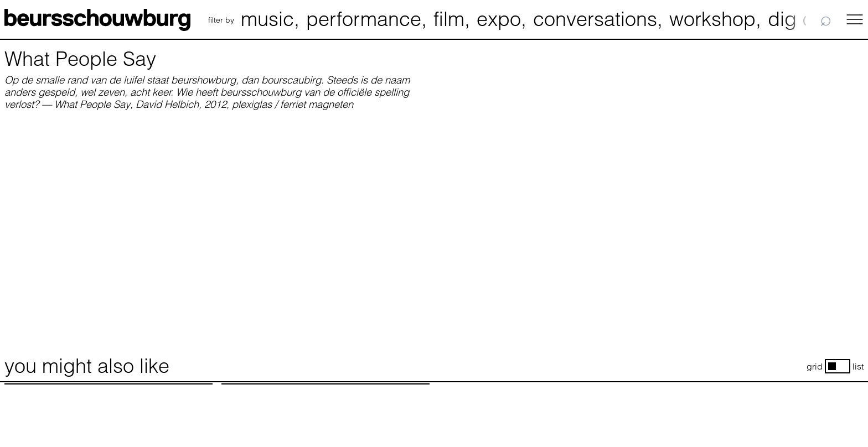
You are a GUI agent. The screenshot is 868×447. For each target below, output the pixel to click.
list (858, 367)
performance (364, 19)
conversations (595, 19)
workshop (712, 19)
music (267, 19)
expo (499, 19)
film (449, 19)
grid (815, 367)
